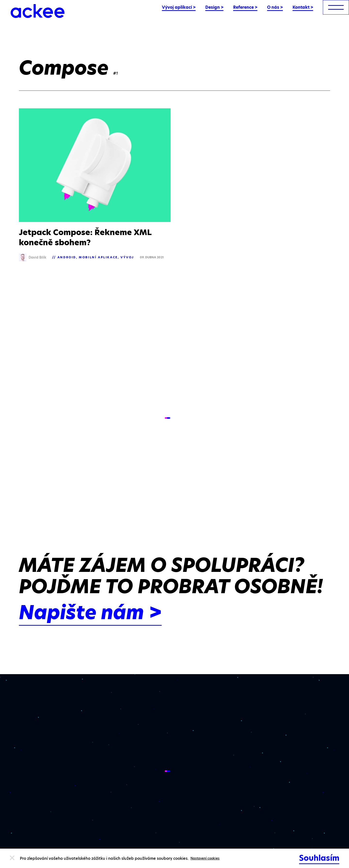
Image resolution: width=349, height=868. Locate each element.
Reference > (245, 7)
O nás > (275, 7)
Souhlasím (319, 858)
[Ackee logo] (38, 11)
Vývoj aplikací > (179, 7)
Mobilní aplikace (98, 257)
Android (67, 257)
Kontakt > (303, 7)
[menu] (336, 7)
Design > (214, 7)
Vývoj (127, 257)
